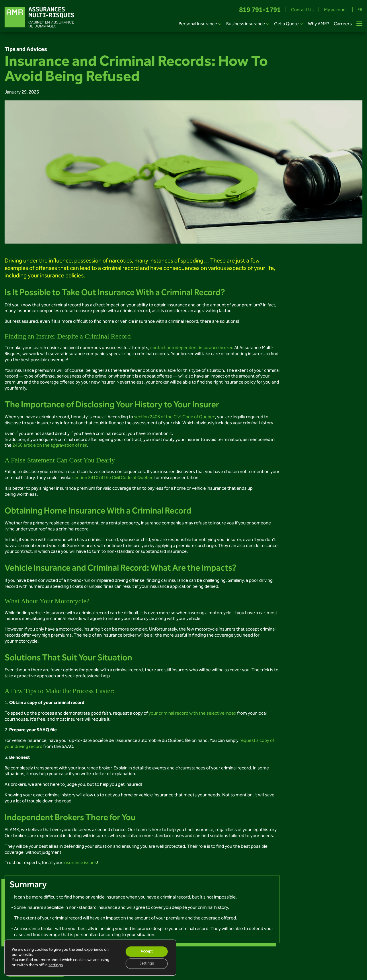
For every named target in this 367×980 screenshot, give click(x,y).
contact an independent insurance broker (191, 348)
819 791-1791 (260, 10)
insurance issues (80, 863)
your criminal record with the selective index (192, 714)
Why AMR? (319, 24)
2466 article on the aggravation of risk (50, 446)
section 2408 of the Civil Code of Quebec (174, 417)
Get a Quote (286, 24)
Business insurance (246, 24)
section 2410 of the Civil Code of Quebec (113, 478)
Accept (147, 952)
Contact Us (302, 10)
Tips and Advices (26, 50)
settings (56, 965)
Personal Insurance (198, 24)
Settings (147, 964)
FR (360, 10)
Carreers (343, 24)
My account (336, 10)
